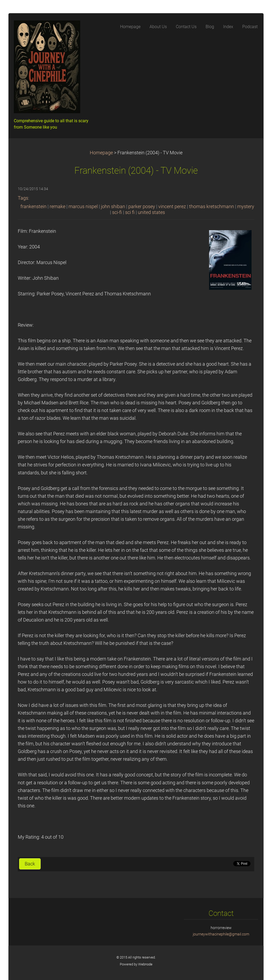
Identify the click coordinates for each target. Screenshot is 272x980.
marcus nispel (83, 207)
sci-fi (117, 212)
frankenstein (33, 207)
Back (30, 864)
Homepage (101, 153)
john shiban (113, 207)
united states (151, 212)
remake (58, 207)
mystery (246, 207)
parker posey (142, 207)
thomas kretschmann (212, 207)
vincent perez (172, 207)
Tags (23, 198)
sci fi (130, 212)
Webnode (145, 964)
